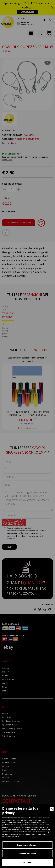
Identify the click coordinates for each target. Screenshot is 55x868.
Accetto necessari (28, 854)
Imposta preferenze (27, 845)
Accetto (27, 862)
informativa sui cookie (10, 836)
